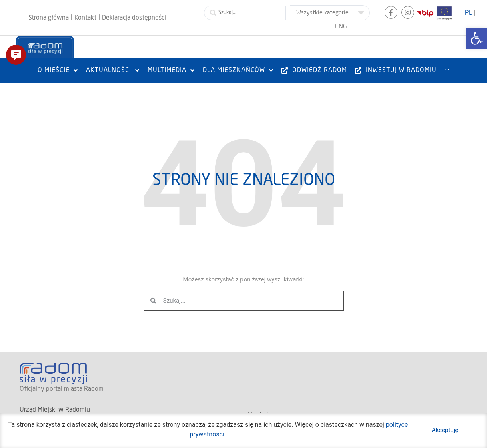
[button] (16, 55)
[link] (477, 38)
